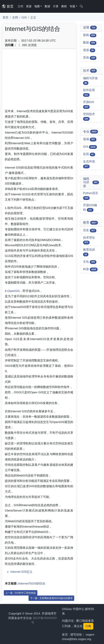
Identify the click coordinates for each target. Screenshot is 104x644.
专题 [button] (72, 6)
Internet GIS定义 (21, 572)
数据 (47, 6)
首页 (8, 6)
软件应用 (89, 93)
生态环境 (89, 164)
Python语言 (91, 196)
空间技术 (89, 117)
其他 (90, 58)
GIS (24, 17)
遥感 (90, 139)
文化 (90, 262)
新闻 (90, 35)
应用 (89, 154)
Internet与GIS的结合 (32, 583)
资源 (29, 6)
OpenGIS (13, 291)
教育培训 (89, 252)
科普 (90, 269)
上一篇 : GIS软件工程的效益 (21, 593)
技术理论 (89, 240)
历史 (90, 230)
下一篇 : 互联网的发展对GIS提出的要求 (51, 598)
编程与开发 (90, 81)
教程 (64, 6)
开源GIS (89, 104)
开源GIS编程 (90, 208)
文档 (20, 6)
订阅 (88, 626)
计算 (56, 6)
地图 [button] (37, 6)
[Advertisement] (39, 80)
